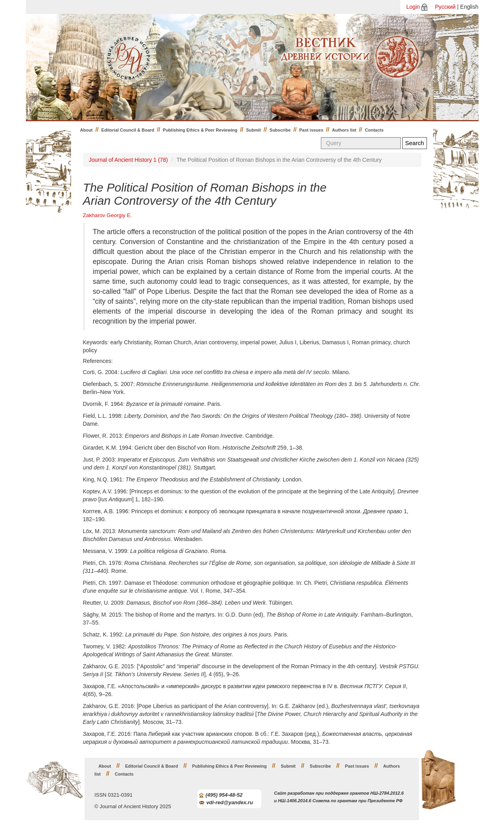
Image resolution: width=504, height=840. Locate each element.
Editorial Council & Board (128, 130)
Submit (254, 130)
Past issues (312, 130)
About (87, 130)
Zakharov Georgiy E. (108, 215)
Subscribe (280, 130)
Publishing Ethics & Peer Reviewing (200, 130)
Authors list (344, 130)
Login (413, 7)
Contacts (374, 130)
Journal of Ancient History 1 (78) (128, 160)
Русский (445, 7)
